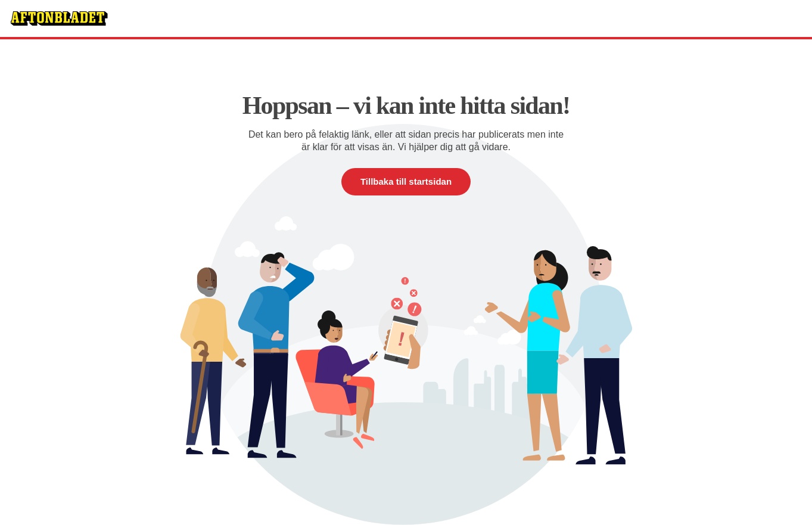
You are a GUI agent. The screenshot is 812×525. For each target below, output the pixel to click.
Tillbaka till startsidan (406, 181)
